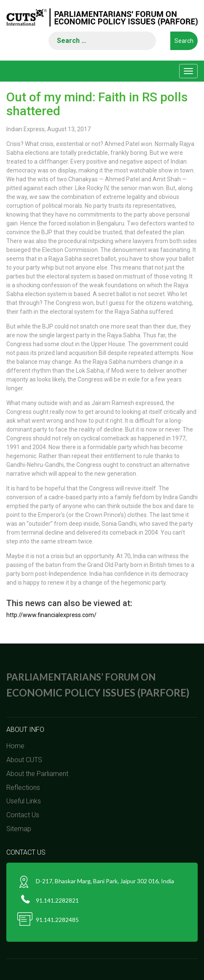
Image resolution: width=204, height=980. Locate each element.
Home (15, 746)
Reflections (23, 788)
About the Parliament (37, 774)
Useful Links (24, 801)
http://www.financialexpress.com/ (51, 615)
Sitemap (19, 829)
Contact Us (23, 815)
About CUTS (24, 760)
